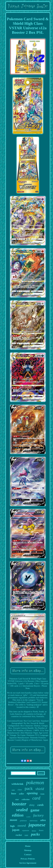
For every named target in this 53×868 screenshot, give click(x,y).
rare (26, 835)
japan (16, 830)
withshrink (17, 784)
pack (29, 788)
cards (40, 805)
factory (38, 815)
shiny (32, 805)
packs (35, 834)
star (17, 799)
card (36, 798)
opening (32, 793)
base (14, 793)
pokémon (23, 821)
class (20, 790)
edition (18, 815)
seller (21, 794)
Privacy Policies (28, 859)
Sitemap (28, 850)
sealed (22, 810)
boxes (41, 830)
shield (40, 789)
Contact (28, 855)
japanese (37, 825)
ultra (43, 820)
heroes (34, 831)
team (42, 794)
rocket (19, 835)
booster (19, 804)
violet (13, 790)
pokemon (35, 783)
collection (26, 799)
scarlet (28, 817)
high (12, 826)
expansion (26, 830)
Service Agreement (28, 863)
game (35, 810)
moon (13, 820)
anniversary (33, 821)
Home (28, 846)
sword (22, 826)
